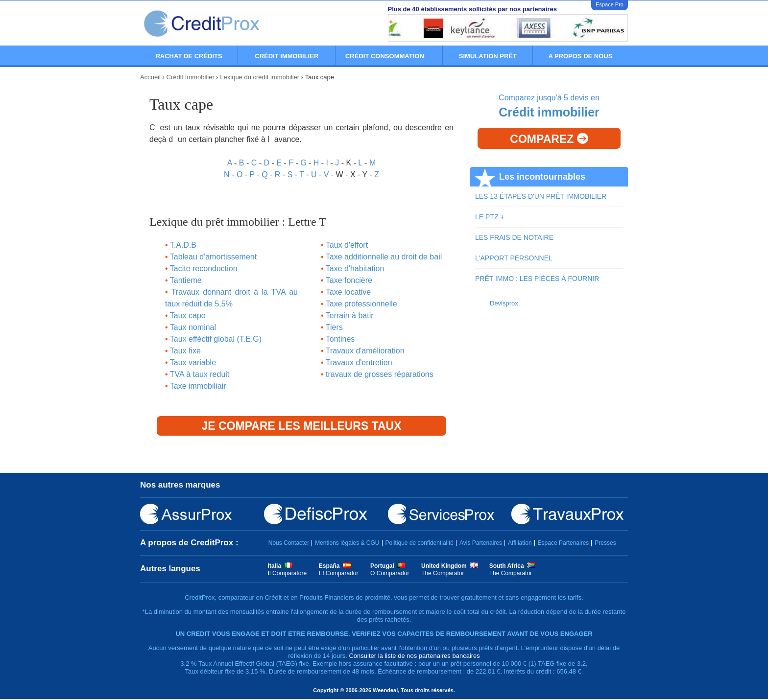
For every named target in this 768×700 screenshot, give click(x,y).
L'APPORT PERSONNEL (514, 258)
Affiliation (520, 543)
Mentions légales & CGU (347, 543)
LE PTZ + (490, 217)
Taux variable (193, 362)
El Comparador (339, 573)
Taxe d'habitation (355, 268)
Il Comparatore (287, 573)
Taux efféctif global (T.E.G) (216, 339)
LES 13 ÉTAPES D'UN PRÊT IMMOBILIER (541, 196)
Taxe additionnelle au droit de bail (384, 257)
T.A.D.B (183, 245)
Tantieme (186, 280)
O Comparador (390, 573)
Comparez (549, 139)
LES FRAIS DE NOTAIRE (514, 237)
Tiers (334, 327)
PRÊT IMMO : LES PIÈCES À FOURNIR (537, 279)
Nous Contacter (289, 543)
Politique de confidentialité (420, 543)
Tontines (340, 339)
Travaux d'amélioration (365, 351)
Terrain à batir (350, 315)
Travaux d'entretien (359, 362)
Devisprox (504, 303)
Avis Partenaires (481, 543)
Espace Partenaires (564, 543)
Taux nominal (193, 327)
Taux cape (188, 315)
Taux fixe (185, 351)
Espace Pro (610, 4)
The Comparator (443, 573)
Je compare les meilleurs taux (301, 426)
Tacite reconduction (204, 268)
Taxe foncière (349, 280)
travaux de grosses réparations (380, 374)
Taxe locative (348, 292)
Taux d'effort (347, 245)
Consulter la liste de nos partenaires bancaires (414, 656)
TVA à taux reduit (200, 374)
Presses (605, 543)
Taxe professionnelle (361, 304)
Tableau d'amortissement (213, 257)
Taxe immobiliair (198, 386)
